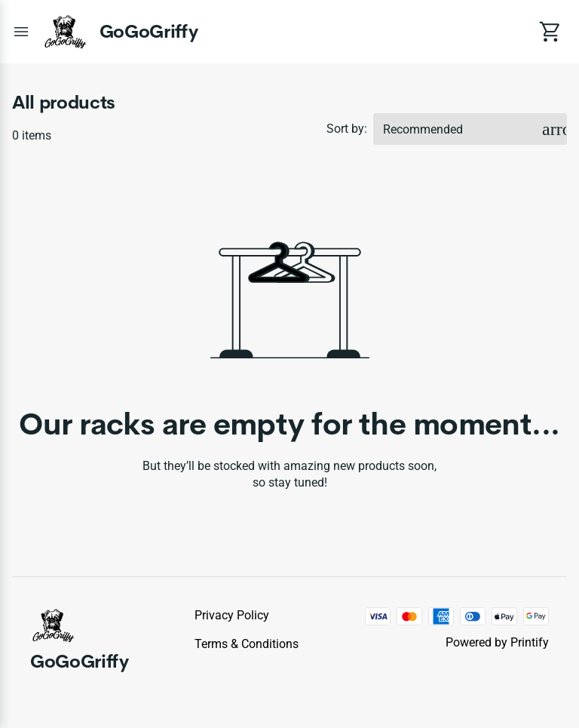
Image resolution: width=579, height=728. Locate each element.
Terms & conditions (247, 644)
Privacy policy (232, 615)
